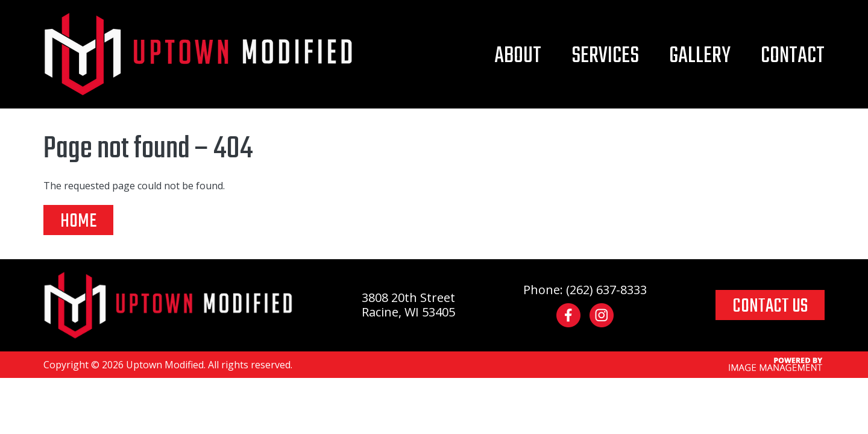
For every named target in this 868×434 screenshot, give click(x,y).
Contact (793, 56)
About (518, 56)
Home (78, 221)
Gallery (700, 56)
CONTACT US (770, 306)
